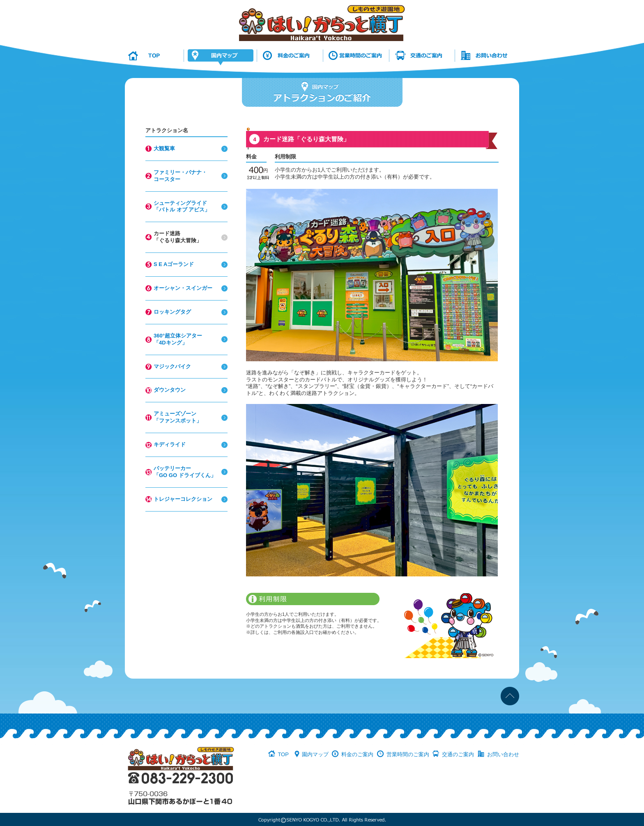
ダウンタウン (170, 390)
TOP (283, 754)
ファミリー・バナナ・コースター (180, 176)
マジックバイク (172, 366)
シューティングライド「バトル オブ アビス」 (182, 206)
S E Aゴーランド (174, 264)
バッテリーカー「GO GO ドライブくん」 (185, 472)
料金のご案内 (357, 754)
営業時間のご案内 (408, 754)
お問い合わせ (503, 754)
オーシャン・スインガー (183, 288)
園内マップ (315, 754)
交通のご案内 (458, 754)
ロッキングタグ (172, 312)
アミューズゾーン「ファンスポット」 (178, 417)
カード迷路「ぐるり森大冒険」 (178, 237)
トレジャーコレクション (183, 499)
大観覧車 (164, 148)
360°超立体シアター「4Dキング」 (178, 339)
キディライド (170, 444)
